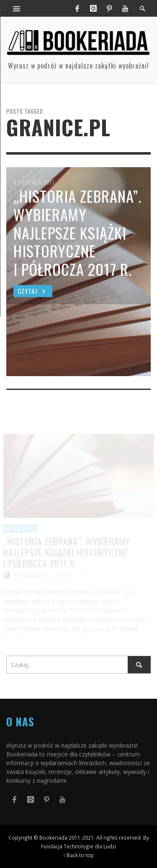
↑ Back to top (79, 855)
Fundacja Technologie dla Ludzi (78, 846)
